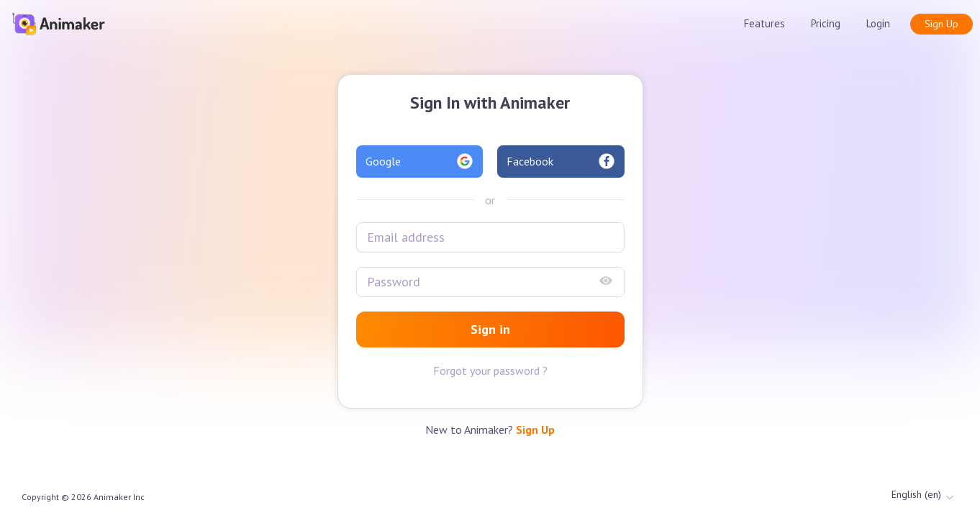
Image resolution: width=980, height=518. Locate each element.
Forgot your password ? (490, 371)
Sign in (490, 329)
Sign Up (942, 24)
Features (765, 23)
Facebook (561, 161)
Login (878, 23)
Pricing (826, 23)
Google (420, 161)
